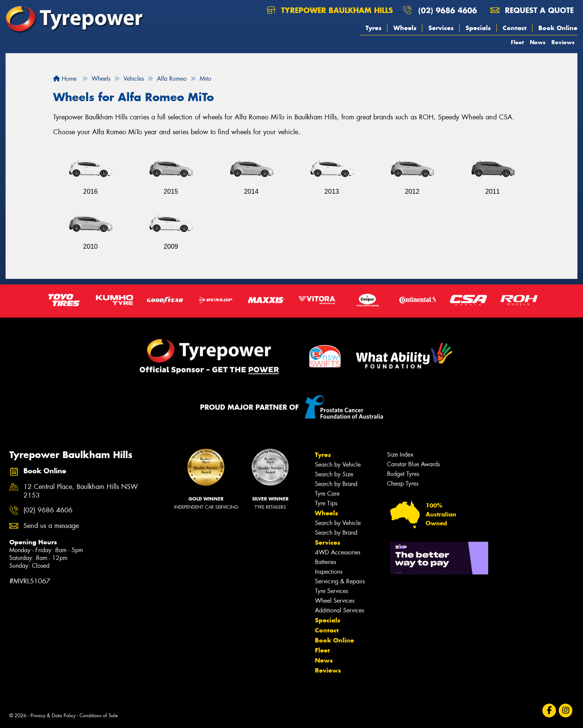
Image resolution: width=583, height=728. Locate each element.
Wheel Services (335, 601)
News (538, 42)
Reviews (563, 42)
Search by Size (334, 474)
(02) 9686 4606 (448, 10)
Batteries (326, 562)
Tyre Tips (326, 503)
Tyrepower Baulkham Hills (330, 10)
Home (65, 79)
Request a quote (532, 10)
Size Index (400, 455)
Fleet (517, 42)
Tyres (373, 28)
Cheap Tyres (403, 484)
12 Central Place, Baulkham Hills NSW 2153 (81, 491)
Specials (478, 28)
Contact (515, 28)
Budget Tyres (403, 474)
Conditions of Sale (99, 716)
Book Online (558, 28)
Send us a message (51, 526)
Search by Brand (336, 484)
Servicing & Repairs (340, 581)
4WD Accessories (338, 552)
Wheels (405, 28)
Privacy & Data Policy (53, 716)
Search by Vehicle (338, 465)
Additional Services (339, 610)
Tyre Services (331, 591)
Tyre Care (327, 494)
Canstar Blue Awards (413, 464)
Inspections (329, 572)
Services (441, 28)
